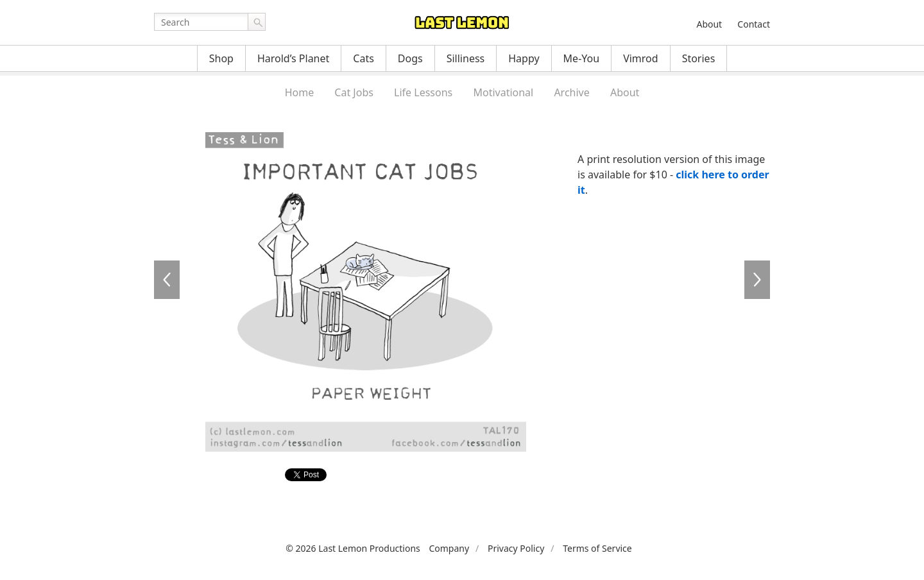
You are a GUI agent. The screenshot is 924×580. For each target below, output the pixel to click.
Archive (571, 92)
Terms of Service (597, 548)
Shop (221, 58)
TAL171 (757, 280)
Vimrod (641, 58)
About (709, 24)
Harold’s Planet (293, 58)
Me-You (582, 58)
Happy (524, 58)
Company (449, 548)
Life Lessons (423, 92)
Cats (364, 58)
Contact (754, 24)
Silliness (466, 58)
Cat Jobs (354, 92)
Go (257, 22)
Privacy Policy (516, 548)
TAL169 (167, 280)
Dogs (410, 58)
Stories (699, 58)
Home (300, 92)
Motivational (503, 92)
